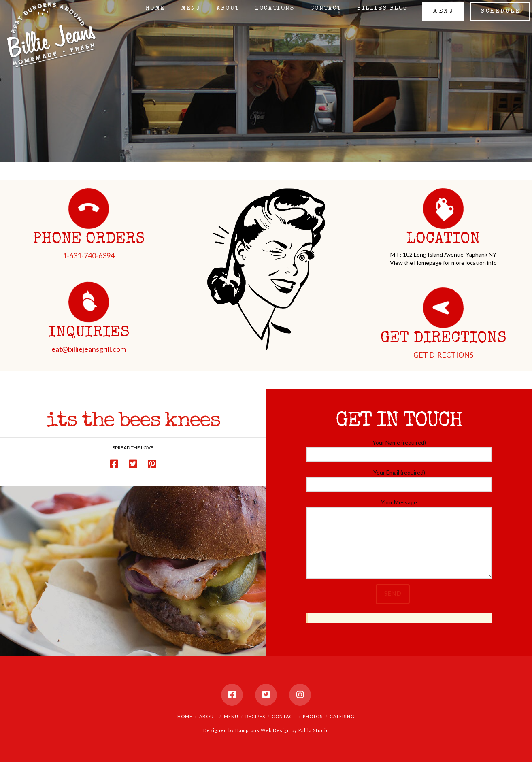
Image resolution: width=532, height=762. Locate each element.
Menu (231, 716)
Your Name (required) (399, 449)
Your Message (399, 507)
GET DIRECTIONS (443, 355)
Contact (284, 716)
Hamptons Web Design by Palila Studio (282, 730)
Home (185, 716)
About (208, 716)
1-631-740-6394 (89, 255)
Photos (313, 716)
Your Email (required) (399, 479)
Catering (342, 716)
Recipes (255, 716)
